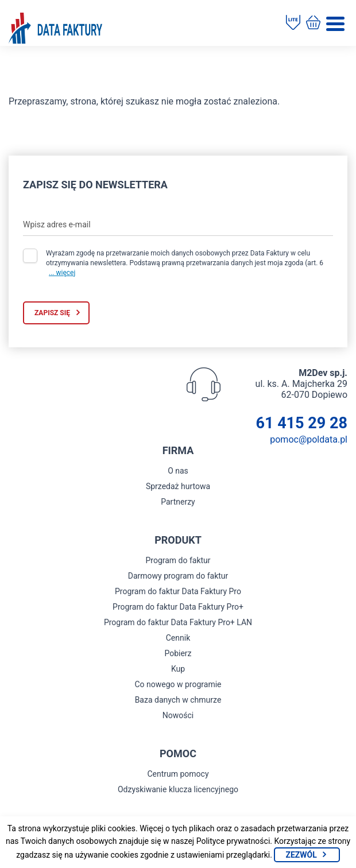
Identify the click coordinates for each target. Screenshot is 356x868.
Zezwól (301, 855)
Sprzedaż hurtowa (178, 486)
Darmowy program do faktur (178, 576)
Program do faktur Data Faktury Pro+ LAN (178, 622)
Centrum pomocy (178, 774)
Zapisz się (52, 313)
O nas (178, 471)
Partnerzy (178, 502)
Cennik (178, 638)
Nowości (178, 715)
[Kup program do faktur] (313, 24)
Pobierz (178, 653)
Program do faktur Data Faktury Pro (178, 591)
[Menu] (335, 24)
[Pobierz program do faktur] (293, 24)
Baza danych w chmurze (178, 700)
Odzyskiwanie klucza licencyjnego (178, 789)
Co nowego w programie (178, 684)
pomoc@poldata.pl (309, 439)
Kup (178, 669)
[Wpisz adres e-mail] (178, 224)
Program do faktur (178, 560)
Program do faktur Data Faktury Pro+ (178, 607)
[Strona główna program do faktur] (55, 29)
